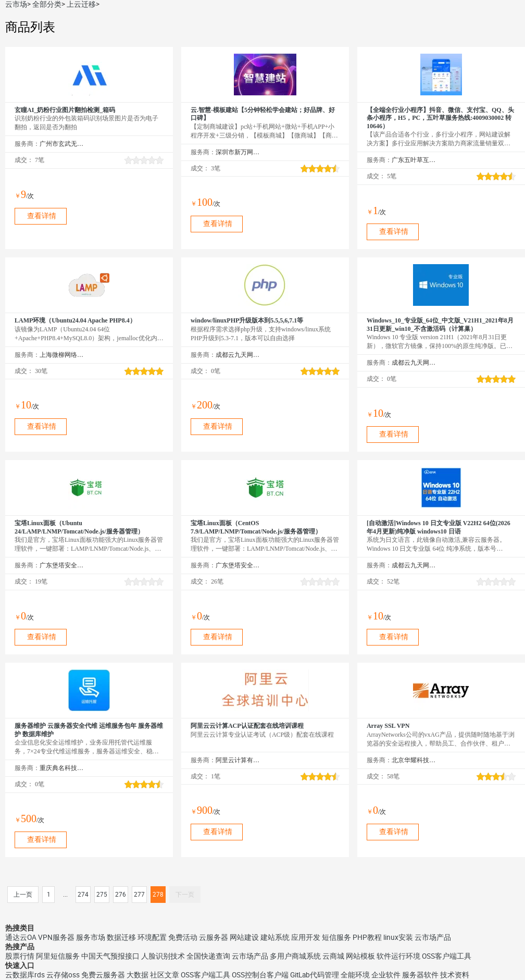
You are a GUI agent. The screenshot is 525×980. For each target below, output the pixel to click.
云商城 (333, 956)
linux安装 (398, 937)
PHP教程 (367, 937)
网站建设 (244, 937)
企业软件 (386, 975)
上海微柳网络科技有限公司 (62, 355)
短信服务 (336, 937)
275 (102, 895)
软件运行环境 (398, 956)
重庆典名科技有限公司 (62, 768)
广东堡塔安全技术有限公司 (62, 565)
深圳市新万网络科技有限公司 (238, 152)
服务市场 (91, 937)
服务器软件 (420, 975)
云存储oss (63, 975)
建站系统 (275, 937)
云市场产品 (433, 937)
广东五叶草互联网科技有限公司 (414, 160)
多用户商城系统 (295, 956)
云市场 (16, 4)
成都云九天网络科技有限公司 (238, 355)
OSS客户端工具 (447, 956)
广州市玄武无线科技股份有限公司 (62, 144)
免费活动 (183, 937)
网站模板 (360, 956)
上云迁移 (81, 4)
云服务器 (214, 937)
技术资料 (455, 975)
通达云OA (21, 937)
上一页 (23, 895)
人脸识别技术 (163, 956)
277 (139, 895)
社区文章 (165, 975)
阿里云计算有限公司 (238, 760)
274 (83, 895)
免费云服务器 (103, 975)
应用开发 (306, 937)
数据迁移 (121, 937)
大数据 (137, 975)
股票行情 (20, 956)
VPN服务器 (56, 937)
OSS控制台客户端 (260, 975)
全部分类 (47, 4)
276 (121, 895)
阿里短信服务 (58, 956)
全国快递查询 (208, 956)
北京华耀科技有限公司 (414, 760)
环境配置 (152, 937)
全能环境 (355, 975)
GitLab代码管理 (315, 975)
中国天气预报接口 (110, 956)
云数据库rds (25, 975)
